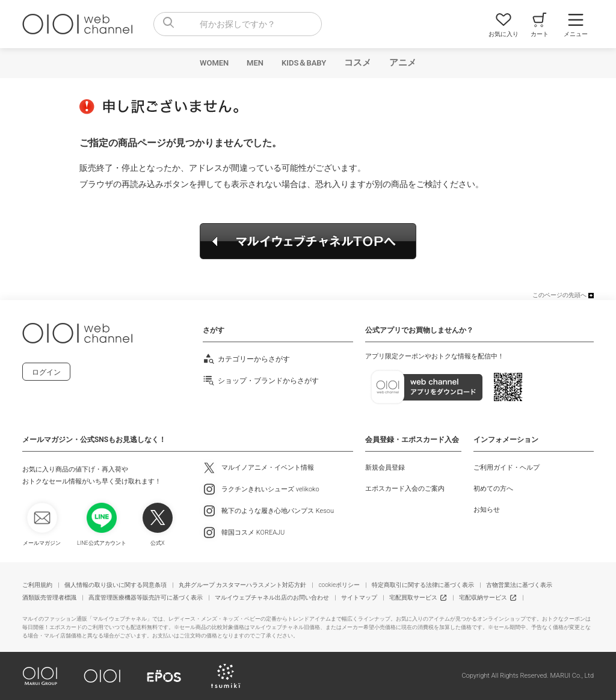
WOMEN (214, 63)
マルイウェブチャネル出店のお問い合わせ (272, 597)
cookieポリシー (339, 585)
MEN (255, 63)
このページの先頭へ (559, 295)
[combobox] (238, 24)
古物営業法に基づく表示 (519, 585)
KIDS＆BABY (304, 63)
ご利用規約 (37, 585)
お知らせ (487, 510)
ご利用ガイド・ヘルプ (507, 468)
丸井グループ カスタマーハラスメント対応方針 (242, 585)
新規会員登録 (385, 468)
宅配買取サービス (413, 597)
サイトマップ (359, 597)
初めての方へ (493, 489)
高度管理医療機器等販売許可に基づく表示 (146, 597)
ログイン (46, 372)
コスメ (358, 63)
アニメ (403, 63)
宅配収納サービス (483, 597)
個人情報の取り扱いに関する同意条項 (115, 585)
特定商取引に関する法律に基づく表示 (423, 585)
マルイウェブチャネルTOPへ (308, 241)
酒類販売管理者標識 (49, 597)
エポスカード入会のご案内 (405, 489)
